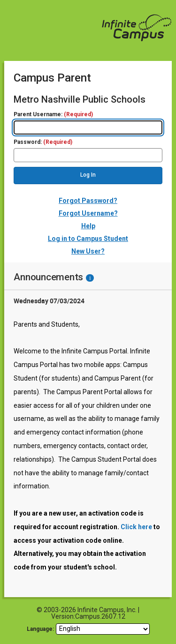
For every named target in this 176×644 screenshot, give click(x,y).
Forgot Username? (88, 213)
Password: (43, 142)
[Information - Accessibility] (90, 278)
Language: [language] (40, 629)
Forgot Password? (88, 201)
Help (88, 226)
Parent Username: (53, 115)
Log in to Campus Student (88, 239)
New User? (88, 251)
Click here (136, 527)
